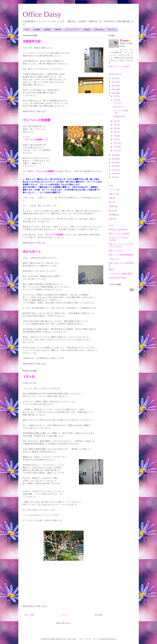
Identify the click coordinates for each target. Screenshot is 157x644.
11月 (116, 147)
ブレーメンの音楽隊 (37, 120)
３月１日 (29, 377)
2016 (114, 159)
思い (111, 202)
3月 (116, 100)
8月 (116, 136)
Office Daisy (42, 14)
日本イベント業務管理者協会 (121, 255)
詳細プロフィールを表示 (119, 66)
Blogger (113, 639)
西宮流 (112, 269)
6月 (116, 128)
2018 (114, 166)
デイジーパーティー (73, 30)
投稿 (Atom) (66, 623)
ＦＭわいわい (114, 259)
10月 (116, 143)
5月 (116, 125)
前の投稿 (99, 615)
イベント (112, 190)
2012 (114, 86)
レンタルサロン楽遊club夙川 (121, 274)
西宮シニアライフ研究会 (119, 234)
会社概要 (37, 30)
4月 (116, 121)
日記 (111, 219)
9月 (116, 139)
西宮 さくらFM (115, 251)
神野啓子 (126, 41)
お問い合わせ (99, 30)
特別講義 (112, 215)
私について (112, 30)
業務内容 (58, 30)
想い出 (112, 210)
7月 (116, 132)
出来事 (112, 206)
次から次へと (32, 252)
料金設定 (87, 30)
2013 (114, 89)
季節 (111, 198)
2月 (116, 96)
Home (27, 29)
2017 (114, 162)
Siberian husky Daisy (117, 278)
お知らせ (112, 194)
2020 (114, 173)
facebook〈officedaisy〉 (119, 229)
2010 (114, 78)
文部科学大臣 (32, 41)
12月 (116, 150)
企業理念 (47, 30)
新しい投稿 (29, 615)
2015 (114, 155)
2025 (114, 177)
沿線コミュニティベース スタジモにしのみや (121, 245)
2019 (114, 170)
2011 (114, 82)
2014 (114, 93)
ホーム (64, 615)
